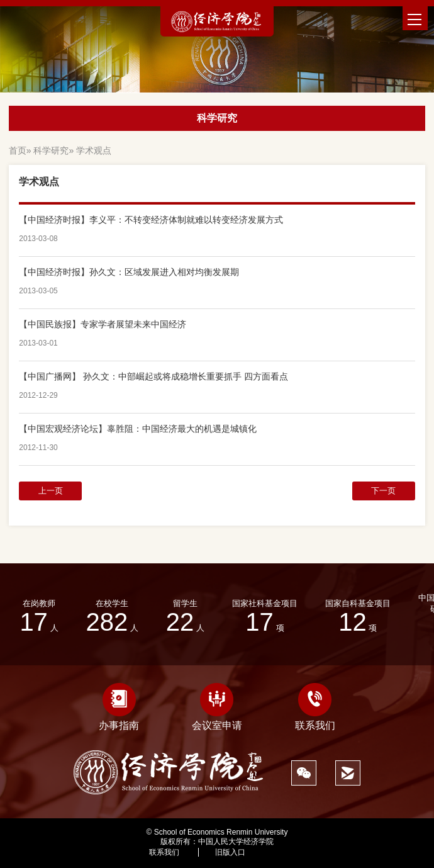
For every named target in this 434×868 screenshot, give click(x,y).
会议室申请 (217, 707)
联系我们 (315, 707)
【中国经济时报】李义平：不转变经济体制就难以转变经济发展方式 (151, 220)
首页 (18, 150)
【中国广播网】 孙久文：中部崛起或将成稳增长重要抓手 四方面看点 (153, 376)
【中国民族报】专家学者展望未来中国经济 (103, 324)
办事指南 (119, 707)
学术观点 (94, 150)
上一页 (51, 491)
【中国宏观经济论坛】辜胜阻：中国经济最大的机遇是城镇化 (138, 429)
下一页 (383, 491)
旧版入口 (230, 852)
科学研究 (51, 150)
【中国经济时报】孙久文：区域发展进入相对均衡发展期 (129, 272)
